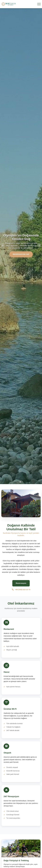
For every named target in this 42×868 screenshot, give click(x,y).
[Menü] (39, 4)
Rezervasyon (21, 583)
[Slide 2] (22, 482)
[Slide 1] (20, 482)
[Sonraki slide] (39, 245)
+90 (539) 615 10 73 (21, 589)
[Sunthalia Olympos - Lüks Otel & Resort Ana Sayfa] (9, 4)
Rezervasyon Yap (21, 254)
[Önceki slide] (3, 245)
